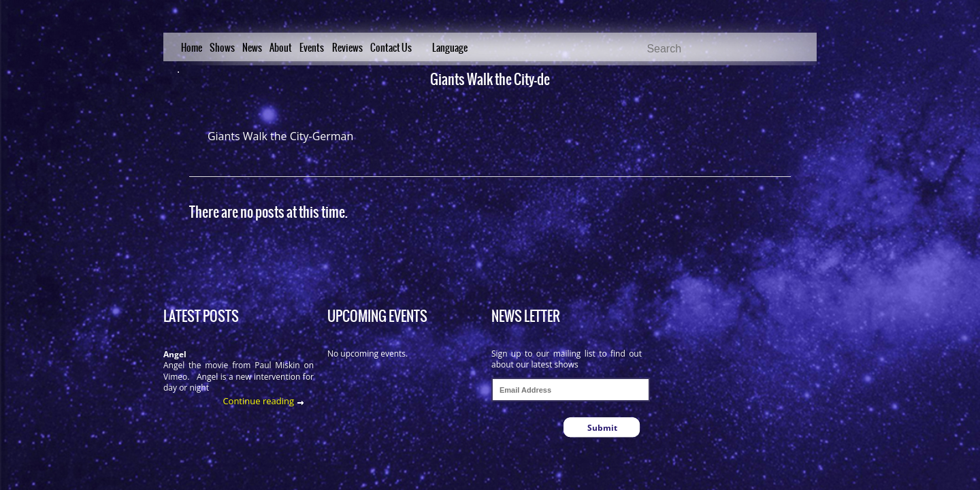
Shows (222, 48)
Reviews (347, 48)
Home (192, 48)
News (252, 48)
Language (450, 48)
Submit (602, 428)
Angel (175, 354)
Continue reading (258, 401)
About (281, 48)
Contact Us (391, 48)
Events (312, 48)
